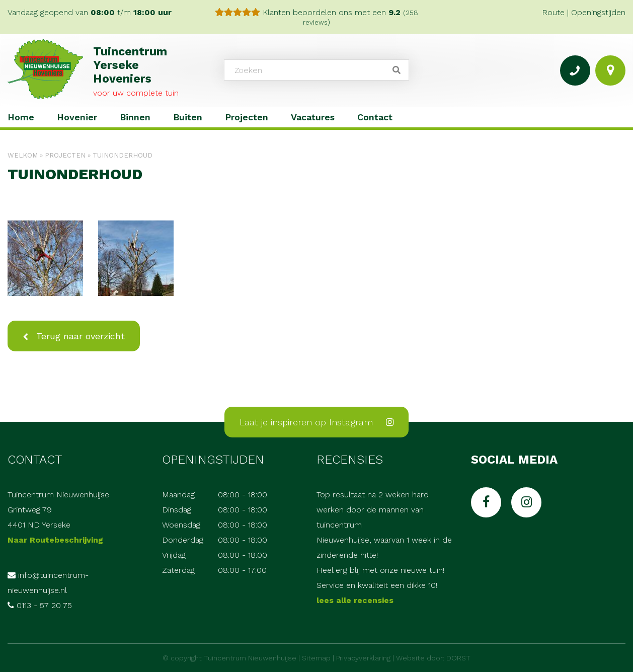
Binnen (135, 117)
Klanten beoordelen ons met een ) (316, 17)
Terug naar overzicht (79, 336)
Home (21, 117)
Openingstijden (598, 12)
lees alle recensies (355, 600)
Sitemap (316, 658)
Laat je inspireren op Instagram (316, 422)
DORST (458, 658)
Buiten (188, 117)
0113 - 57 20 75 (44, 605)
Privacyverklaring (363, 658)
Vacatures (313, 117)
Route (553, 12)
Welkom (23, 155)
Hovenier (77, 117)
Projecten (247, 117)
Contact (375, 117)
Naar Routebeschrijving (55, 540)
